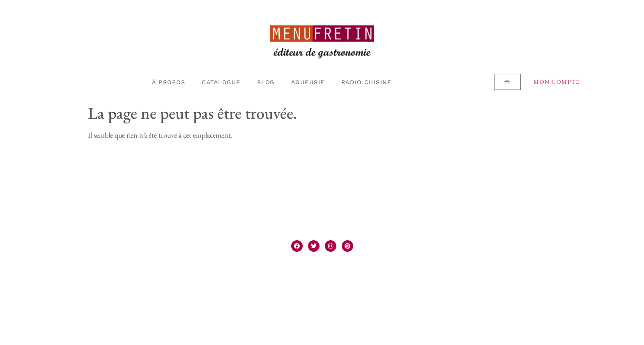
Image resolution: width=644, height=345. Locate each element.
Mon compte (557, 82)
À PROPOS (169, 82)
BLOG (266, 82)
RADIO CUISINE (367, 82)
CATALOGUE (221, 82)
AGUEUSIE (308, 82)
